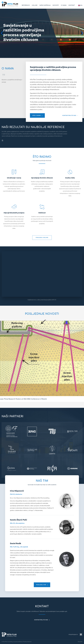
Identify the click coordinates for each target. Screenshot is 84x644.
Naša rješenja (45, 5)
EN (80, 5)
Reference (26, 5)
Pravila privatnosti (27, 642)
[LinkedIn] (81, 634)
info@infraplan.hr (73, 634)
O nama (64, 5)
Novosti (56, 5)
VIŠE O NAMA (37, 115)
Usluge (35, 5)
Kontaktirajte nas (41, 620)
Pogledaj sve (41, 585)
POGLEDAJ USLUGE (42, 238)
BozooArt (80, 642)
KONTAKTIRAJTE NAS (69, 115)
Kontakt (72, 5)
